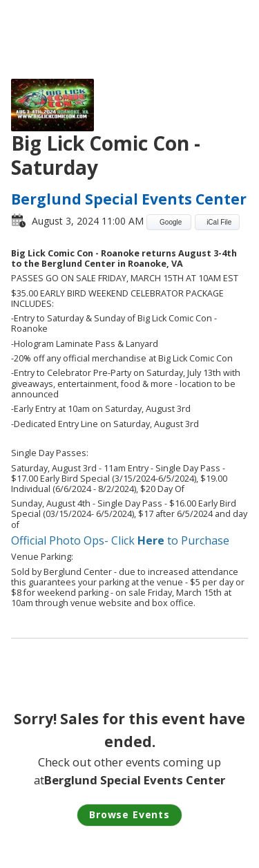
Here (151, 540)
